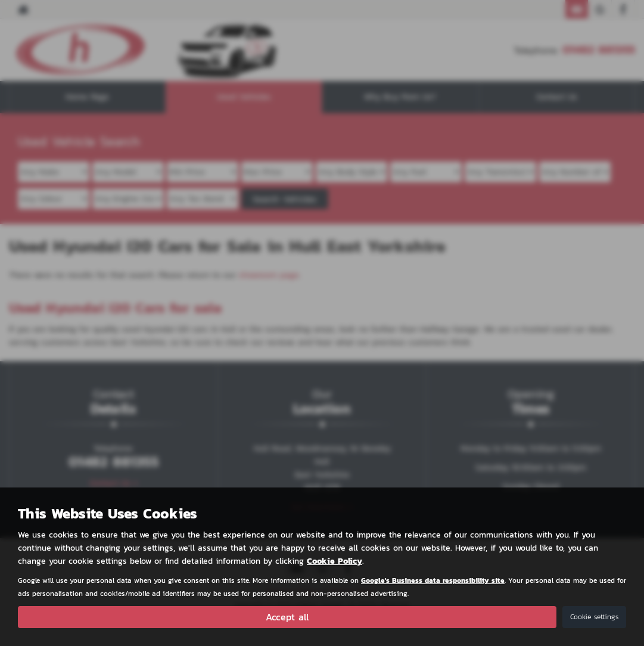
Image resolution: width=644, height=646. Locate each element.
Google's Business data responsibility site (433, 580)
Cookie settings (594, 617)
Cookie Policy (335, 561)
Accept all (287, 617)
